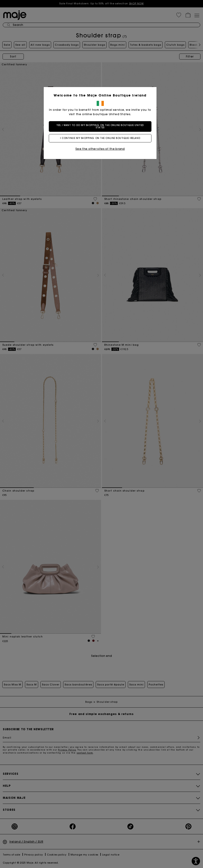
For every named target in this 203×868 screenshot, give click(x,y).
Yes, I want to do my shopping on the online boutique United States (101, 126)
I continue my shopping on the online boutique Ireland (101, 138)
